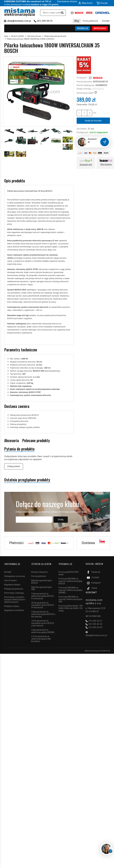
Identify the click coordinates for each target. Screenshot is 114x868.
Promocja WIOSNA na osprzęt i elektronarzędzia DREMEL (70, 590)
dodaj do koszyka (93, 121)
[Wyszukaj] (62, 13)
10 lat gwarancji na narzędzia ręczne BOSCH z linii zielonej (43, 623)
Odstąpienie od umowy (15, 576)
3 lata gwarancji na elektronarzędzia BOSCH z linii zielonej (43, 614)
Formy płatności (90, 21)
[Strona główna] (20, 12)
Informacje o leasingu (14, 592)
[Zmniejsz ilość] (90, 113)
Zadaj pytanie (14, 466)
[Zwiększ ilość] (79, 113)
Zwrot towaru (10, 580)
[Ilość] (84, 113)
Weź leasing (106, 164)
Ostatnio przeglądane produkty (27, 480)
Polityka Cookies (12, 606)
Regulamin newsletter (14, 610)
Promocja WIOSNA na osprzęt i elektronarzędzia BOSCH (70, 581)
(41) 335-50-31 (45, 21)
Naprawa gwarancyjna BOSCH (42, 581)
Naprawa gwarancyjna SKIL (42, 588)
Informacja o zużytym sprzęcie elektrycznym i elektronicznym (15, 599)
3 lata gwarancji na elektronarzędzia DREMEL (43, 631)
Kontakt (106, 21)
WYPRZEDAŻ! (100, 28)
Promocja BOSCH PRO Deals (69, 573)
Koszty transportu (39, 572)
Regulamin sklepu (12, 584)
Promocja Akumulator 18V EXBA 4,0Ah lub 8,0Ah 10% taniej (71, 608)
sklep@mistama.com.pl (19, 21)
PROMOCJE (83, 28)
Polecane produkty (36, 440)
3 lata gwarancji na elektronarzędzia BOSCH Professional (43, 596)
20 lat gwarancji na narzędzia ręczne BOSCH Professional (43, 605)
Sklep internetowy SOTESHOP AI (97, 650)
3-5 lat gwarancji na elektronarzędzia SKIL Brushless (41, 638)
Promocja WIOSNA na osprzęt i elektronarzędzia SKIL (70, 599)
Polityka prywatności (14, 588)
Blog (77, 21)
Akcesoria (12, 440)
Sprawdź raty (86, 165)
